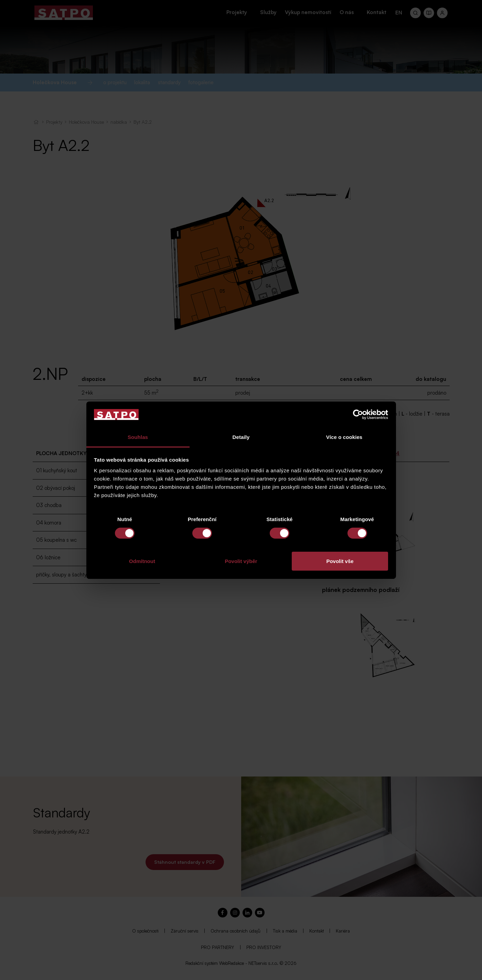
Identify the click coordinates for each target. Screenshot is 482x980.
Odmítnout (142, 561)
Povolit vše (340, 561)
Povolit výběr (241, 561)
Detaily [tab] (241, 437)
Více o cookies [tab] (344, 437)
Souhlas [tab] (138, 437)
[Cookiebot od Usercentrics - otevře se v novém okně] (358, 415)
